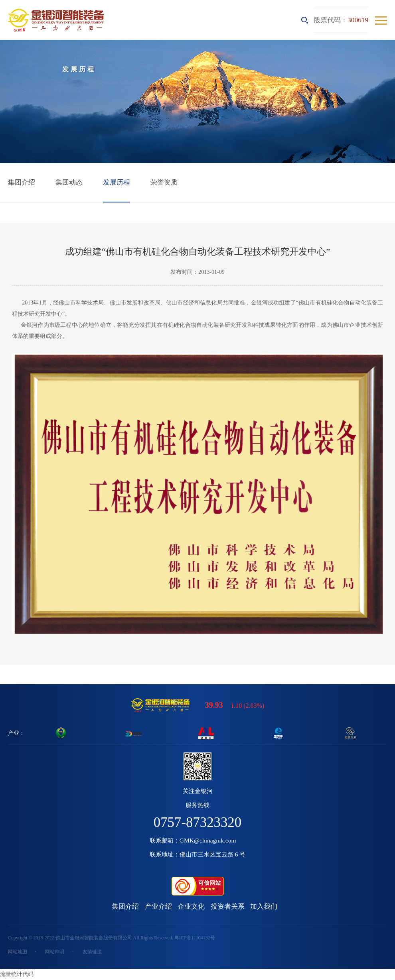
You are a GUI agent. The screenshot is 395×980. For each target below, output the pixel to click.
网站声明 (55, 952)
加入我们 (264, 906)
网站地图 (18, 952)
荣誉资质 (164, 182)
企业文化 (191, 906)
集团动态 (69, 182)
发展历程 (117, 182)
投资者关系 (228, 906)
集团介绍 (22, 182)
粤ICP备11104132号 (195, 938)
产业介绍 (158, 906)
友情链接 (92, 952)
